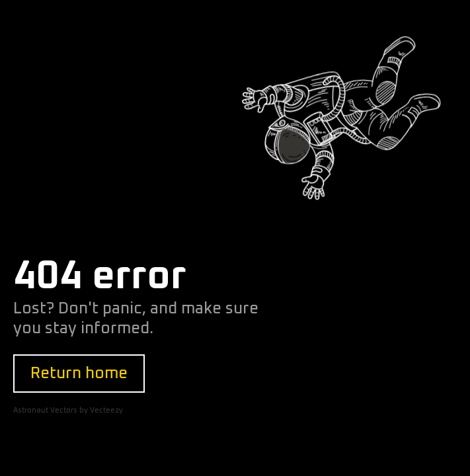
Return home (79, 374)
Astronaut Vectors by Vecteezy (68, 410)
